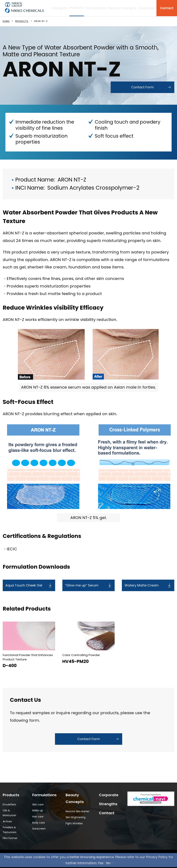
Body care (39, 823)
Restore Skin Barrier (78, 811)
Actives (7, 821)
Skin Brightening (76, 817)
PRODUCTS (22, 21)
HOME (6, 21)
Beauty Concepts (122, 8)
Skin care (38, 804)
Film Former (10, 838)
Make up (38, 810)
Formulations (96, 8)
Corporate (146, 8)
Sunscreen (39, 829)
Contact (167, 8)
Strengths (60, 8)
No (108, 863)
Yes (101, 863)
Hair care (38, 817)
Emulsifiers (9, 804)
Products (11, 795)
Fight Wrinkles (74, 823)
